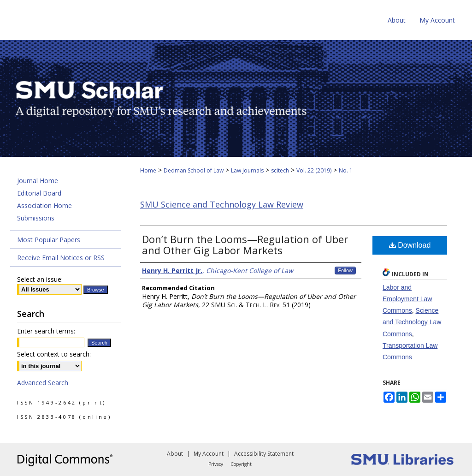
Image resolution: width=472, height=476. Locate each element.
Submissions (36, 218)
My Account (209, 454)
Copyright (241, 464)
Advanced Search (43, 383)
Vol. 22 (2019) (314, 170)
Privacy (216, 464)
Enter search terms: (46, 331)
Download (410, 245)
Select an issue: (40, 279)
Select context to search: (54, 354)
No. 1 (346, 170)
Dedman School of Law (194, 170)
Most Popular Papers (49, 240)
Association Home (44, 205)
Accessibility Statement (264, 454)
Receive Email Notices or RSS (61, 258)
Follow (345, 270)
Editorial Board (39, 193)
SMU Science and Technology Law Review (222, 204)
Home (148, 170)
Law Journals (247, 170)
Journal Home (38, 181)
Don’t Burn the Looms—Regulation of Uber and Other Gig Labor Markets (245, 244)
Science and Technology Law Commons (412, 322)
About (175, 454)
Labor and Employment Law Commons (407, 299)
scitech (280, 170)
